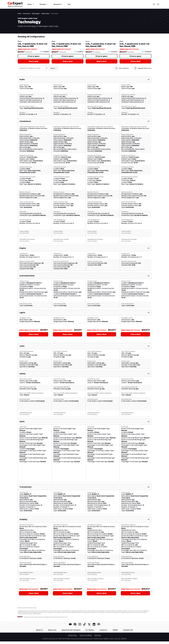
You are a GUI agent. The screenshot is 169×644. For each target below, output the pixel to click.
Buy (69, 4)
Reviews (44, 4)
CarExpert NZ (128, 630)
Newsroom (52, 630)
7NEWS (115, 630)
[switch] (115, 68)
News (31, 4)
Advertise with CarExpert (71, 630)
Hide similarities (124, 68)
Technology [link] (55, 13)
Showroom (27, 13)
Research (58, 4)
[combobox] (32, 68)
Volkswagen (36, 13)
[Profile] (158, 4)
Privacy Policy (73, 635)
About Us (40, 630)
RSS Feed (98, 635)
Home (20, 13)
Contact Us (103, 630)
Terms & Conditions (86, 635)
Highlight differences (145, 68)
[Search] (154, 4)
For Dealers (90, 630)
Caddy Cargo (45, 13)
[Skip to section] (54, 68)
